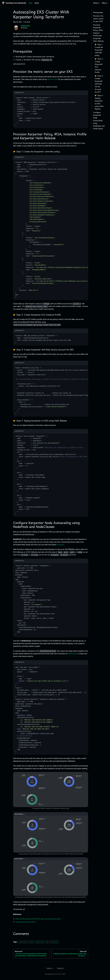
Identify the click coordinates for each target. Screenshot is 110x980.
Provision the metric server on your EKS (98, 19)
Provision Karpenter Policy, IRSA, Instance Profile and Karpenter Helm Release (98, 33)
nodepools (60, 545)
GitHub (60, 968)
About (96, 3)
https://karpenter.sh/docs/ (26, 922)
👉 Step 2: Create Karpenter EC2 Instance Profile (99, 65)
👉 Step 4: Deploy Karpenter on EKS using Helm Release (99, 102)
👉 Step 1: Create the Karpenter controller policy (99, 50)
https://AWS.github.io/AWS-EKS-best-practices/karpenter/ (38, 919)
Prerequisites (98, 12)
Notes (37, 3)
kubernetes (40, 942)
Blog (31, 3)
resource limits (53, 79)
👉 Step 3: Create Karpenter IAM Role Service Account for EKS (99, 84)
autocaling (23, 942)
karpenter (55, 942)
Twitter (49, 968)
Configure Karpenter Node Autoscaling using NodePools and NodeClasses (99, 120)
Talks (104, 3)
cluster (31, 942)
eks (47, 942)
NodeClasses (73, 654)
